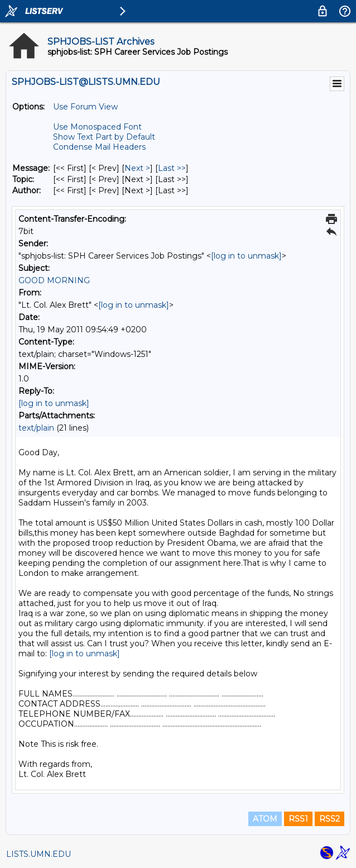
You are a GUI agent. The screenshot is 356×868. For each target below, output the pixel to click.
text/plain (36, 428)
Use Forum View (85, 107)
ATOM (265, 819)
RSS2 (329, 819)
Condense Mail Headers (99, 147)
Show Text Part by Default (104, 137)
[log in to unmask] (246, 256)
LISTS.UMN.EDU (39, 854)
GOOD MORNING (54, 280)
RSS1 (298, 819)
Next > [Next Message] (137, 168)
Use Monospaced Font (97, 127)
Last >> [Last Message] (172, 168)
